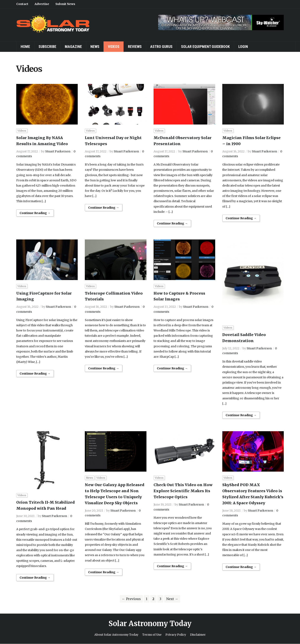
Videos (114, 47)
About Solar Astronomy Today (116, 635)
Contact (22, 4)
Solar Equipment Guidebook (205, 47)
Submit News (65, 4)
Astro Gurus (161, 47)
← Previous (131, 599)
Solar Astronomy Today (150, 624)
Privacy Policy (176, 635)
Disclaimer (198, 635)
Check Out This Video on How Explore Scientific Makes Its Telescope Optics (183, 491)
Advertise (42, 4)
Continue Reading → (35, 213)
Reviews (135, 47)
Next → (172, 599)
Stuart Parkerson (58, 151)
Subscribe (47, 47)
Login (243, 47)
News (95, 47)
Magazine (73, 47)
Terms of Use (152, 635)
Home (25, 47)
